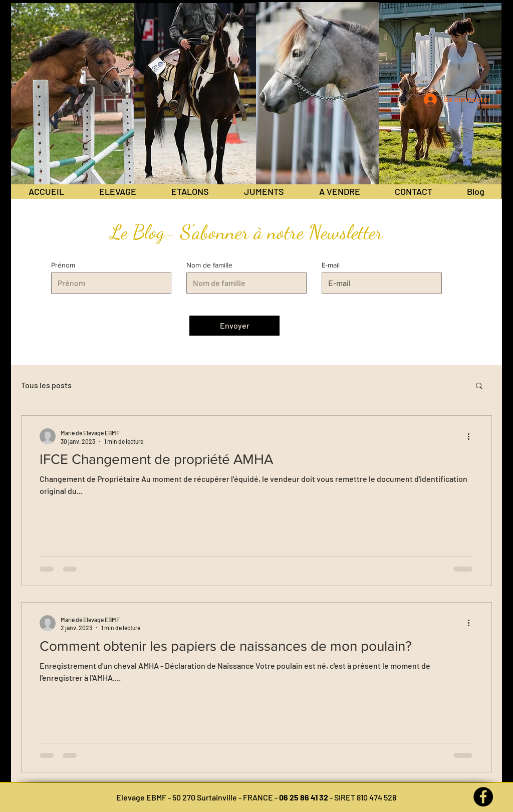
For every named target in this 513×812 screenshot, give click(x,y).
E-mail (331, 265)
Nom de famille (209, 265)
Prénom (63, 265)
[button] (479, 386)
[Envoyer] (234, 326)
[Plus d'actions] (472, 436)
